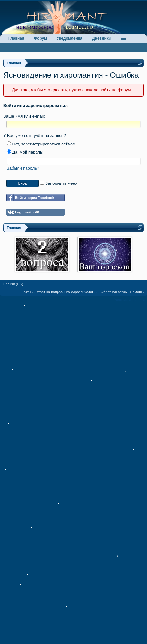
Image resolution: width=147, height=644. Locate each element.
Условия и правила (130, 300)
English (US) (13, 284)
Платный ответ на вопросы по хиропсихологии (59, 292)
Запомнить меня (59, 183)
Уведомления (69, 38)
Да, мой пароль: (25, 152)
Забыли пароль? (23, 168)
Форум (40, 38)
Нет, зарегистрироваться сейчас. (41, 144)
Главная (16, 38)
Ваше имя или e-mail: (24, 116)
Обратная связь (114, 292)
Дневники (101, 38)
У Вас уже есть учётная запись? (35, 136)
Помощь (137, 292)
